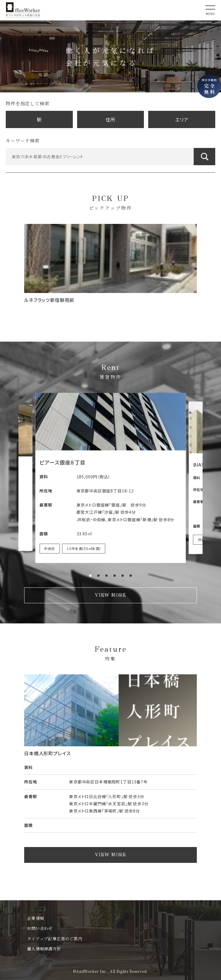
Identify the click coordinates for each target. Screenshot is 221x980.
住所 (110, 119)
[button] (90, 576)
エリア (182, 119)
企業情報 (36, 918)
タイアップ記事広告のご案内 (55, 939)
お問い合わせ (40, 928)
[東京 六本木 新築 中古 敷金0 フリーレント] (110, 157)
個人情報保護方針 (44, 949)
